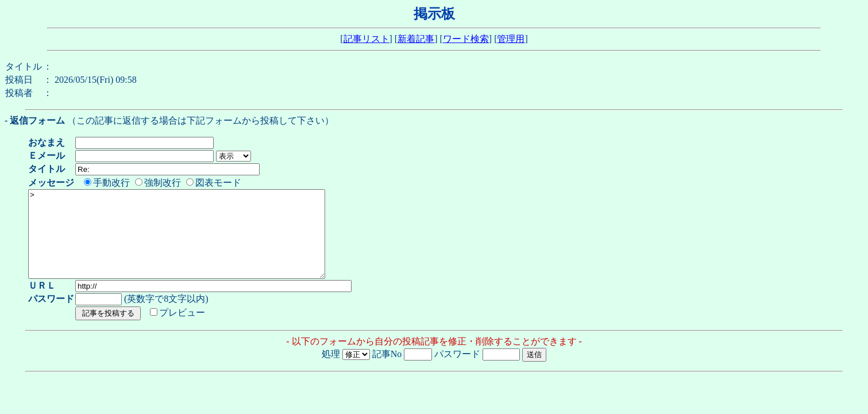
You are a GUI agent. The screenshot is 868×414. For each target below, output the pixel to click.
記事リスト (367, 39)
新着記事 (416, 39)
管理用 (511, 39)
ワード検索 (466, 39)
